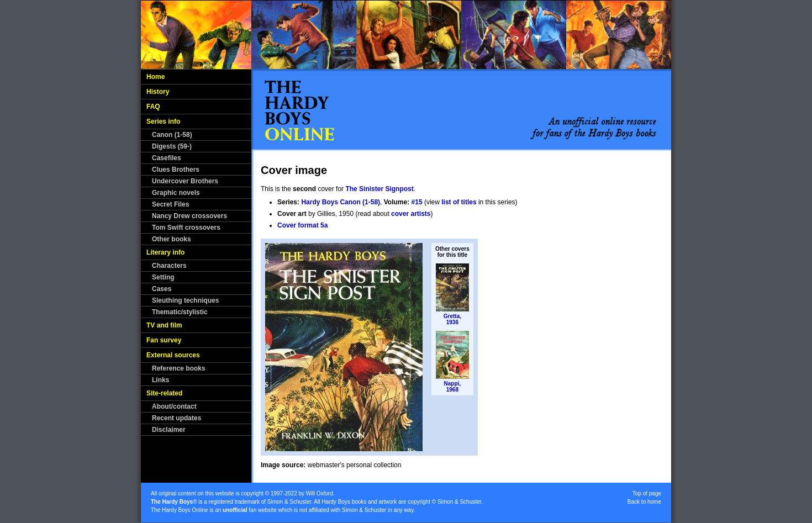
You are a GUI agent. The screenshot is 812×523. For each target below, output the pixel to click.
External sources (173, 355)
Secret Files (170, 204)
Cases (162, 289)
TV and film (164, 325)
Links (160, 380)
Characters (169, 266)
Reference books (179, 368)
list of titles (459, 202)
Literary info (165, 252)
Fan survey (164, 340)
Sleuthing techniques (185, 300)
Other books (172, 239)
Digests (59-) (172, 146)
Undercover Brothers (185, 181)
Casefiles (167, 158)
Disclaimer (169, 430)
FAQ (153, 107)
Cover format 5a (302, 225)
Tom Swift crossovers (186, 228)
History (158, 92)
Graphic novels (176, 193)
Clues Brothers (176, 170)
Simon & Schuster (289, 502)
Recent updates (176, 418)
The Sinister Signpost (379, 189)
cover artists (411, 214)
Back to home (644, 502)
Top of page (647, 493)
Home (155, 77)
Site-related (164, 393)
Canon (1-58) (172, 135)
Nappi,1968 (453, 387)
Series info (163, 121)
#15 (417, 202)
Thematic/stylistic (180, 312)
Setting (163, 277)
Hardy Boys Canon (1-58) (341, 202)
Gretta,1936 (452, 319)
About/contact (174, 406)
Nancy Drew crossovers (189, 216)
